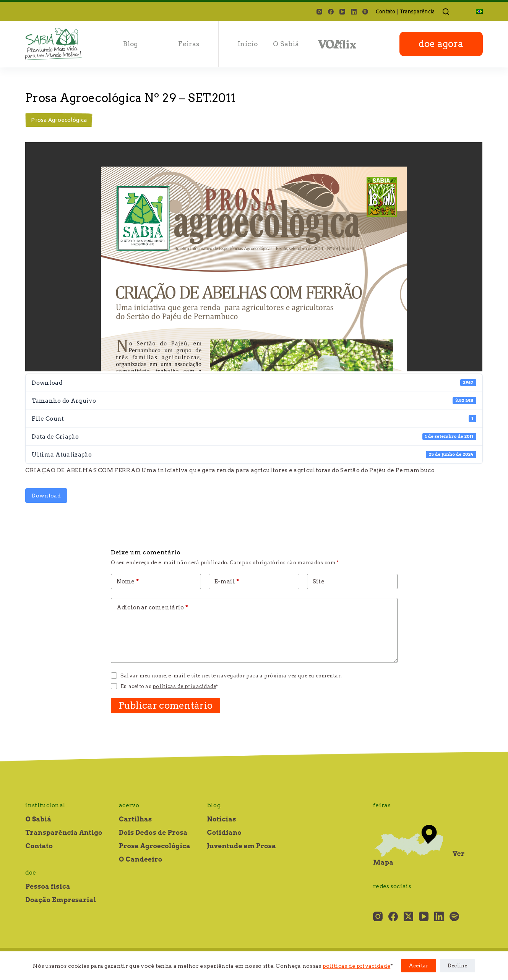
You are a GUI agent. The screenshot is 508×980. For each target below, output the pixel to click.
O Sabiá (286, 44)
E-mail (227, 582)
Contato (386, 11)
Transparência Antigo (64, 833)
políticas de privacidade (356, 966)
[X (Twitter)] (408, 916)
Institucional (45, 805)
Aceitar (419, 966)
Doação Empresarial (61, 900)
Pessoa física (48, 886)
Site (319, 582)
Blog (130, 44)
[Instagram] (319, 12)
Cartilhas (135, 819)
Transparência (417, 11)
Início (248, 44)
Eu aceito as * (169, 686)
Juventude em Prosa (242, 846)
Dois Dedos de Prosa (153, 833)
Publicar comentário (166, 705)
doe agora (441, 44)
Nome (128, 582)
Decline (458, 966)
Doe (31, 873)
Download (46, 496)
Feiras (189, 44)
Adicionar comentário (153, 607)
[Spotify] (365, 12)
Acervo (129, 805)
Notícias (222, 819)
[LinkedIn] (354, 12)
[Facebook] (331, 12)
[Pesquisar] (446, 12)
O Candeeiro (140, 859)
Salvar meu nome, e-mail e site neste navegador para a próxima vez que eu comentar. (231, 676)
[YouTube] (342, 12)
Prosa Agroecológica (59, 120)
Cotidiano (224, 833)
